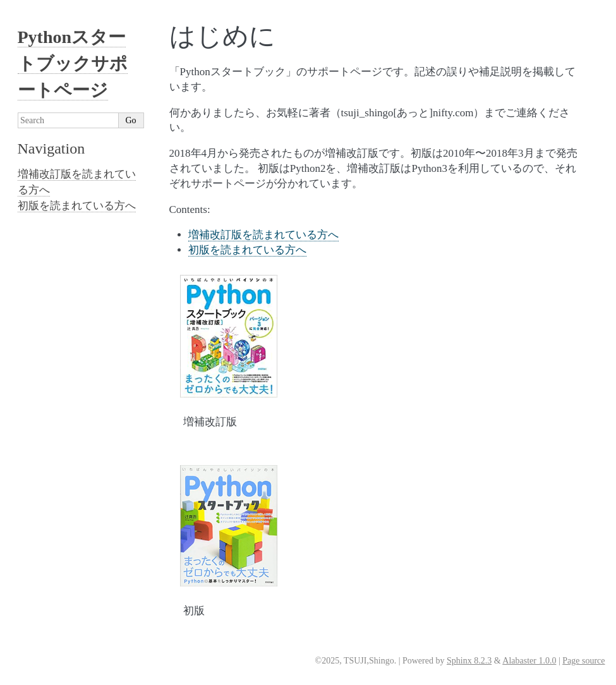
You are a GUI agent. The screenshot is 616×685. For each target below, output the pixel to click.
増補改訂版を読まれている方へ (263, 235)
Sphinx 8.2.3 (469, 661)
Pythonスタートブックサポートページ (73, 64)
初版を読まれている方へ (247, 250)
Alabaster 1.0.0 (529, 661)
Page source (583, 661)
